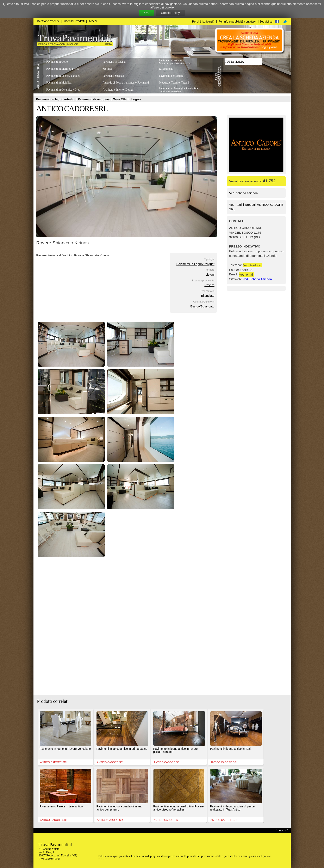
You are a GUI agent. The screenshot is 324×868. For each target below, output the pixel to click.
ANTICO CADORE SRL (72, 109)
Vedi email (246, 274)
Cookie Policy (170, 13)
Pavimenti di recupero (95, 99)
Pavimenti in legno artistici (56, 99)
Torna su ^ (282, 830)
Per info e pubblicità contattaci (237, 22)
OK (147, 13)
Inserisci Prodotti (74, 21)
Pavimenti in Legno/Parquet (195, 264)
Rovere (209, 285)
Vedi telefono (252, 265)
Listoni (210, 274)
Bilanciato (208, 296)
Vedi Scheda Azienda (257, 279)
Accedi (93, 21)
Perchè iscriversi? (203, 22)
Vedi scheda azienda (243, 193)
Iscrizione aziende (48, 21)
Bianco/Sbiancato (202, 306)
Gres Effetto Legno (127, 99)
